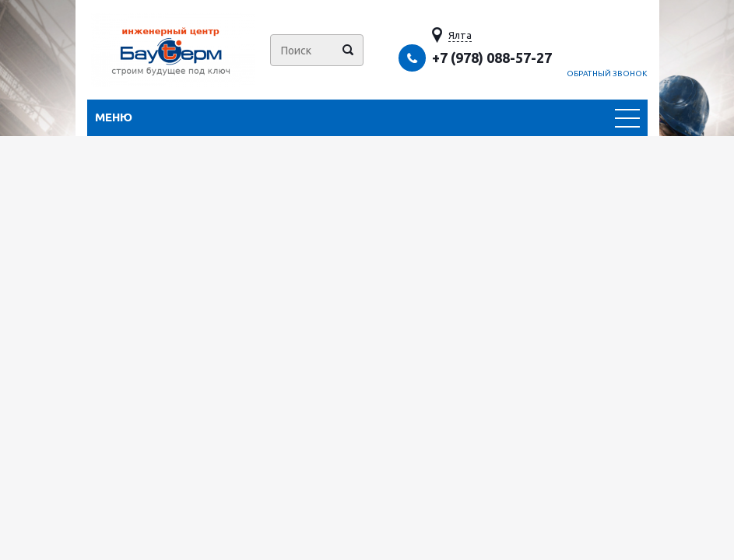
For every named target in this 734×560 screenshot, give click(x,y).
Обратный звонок (607, 73)
